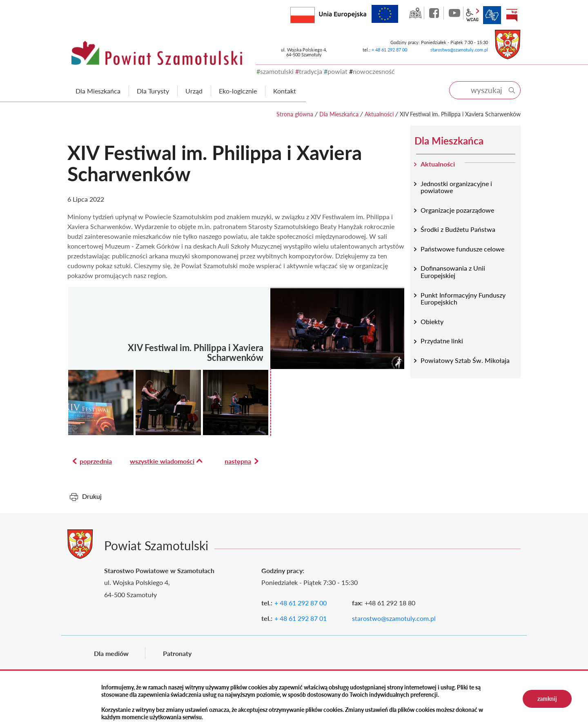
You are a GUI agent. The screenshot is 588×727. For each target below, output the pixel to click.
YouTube (454, 13)
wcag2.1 (472, 15)
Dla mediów (111, 653)
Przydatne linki (442, 341)
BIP (512, 15)
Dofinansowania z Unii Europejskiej (453, 272)
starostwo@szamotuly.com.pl (459, 50)
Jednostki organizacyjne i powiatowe (456, 187)
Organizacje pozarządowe (457, 210)
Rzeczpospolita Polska (315, 13)
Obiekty (432, 321)
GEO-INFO (415, 13)
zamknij (547, 699)
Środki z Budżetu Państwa (458, 229)
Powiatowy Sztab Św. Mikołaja (465, 360)
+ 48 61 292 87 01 (301, 618)
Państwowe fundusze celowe (462, 249)
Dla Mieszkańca (339, 114)
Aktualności (379, 114)
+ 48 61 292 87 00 (389, 50)
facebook (435, 13)
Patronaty (177, 653)
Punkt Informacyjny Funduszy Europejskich (463, 299)
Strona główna (295, 114)
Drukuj (92, 496)
